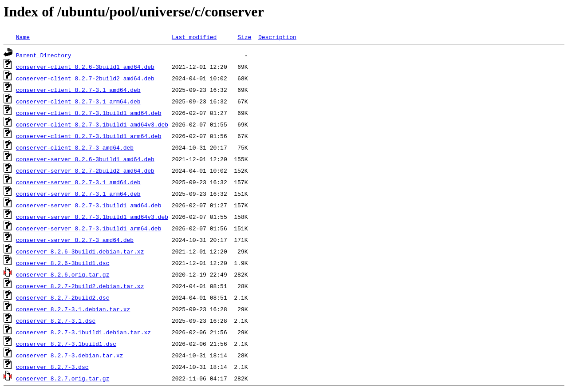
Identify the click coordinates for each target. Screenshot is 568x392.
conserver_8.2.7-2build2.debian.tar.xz (80, 286)
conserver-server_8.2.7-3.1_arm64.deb (78, 194)
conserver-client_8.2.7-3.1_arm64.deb (78, 101)
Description (277, 37)
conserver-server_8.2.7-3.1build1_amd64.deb (89, 205)
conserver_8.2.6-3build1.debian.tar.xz (80, 251)
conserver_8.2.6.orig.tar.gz (63, 274)
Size (244, 37)
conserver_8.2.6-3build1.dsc (63, 263)
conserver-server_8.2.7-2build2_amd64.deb (85, 170)
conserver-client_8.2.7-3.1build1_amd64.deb (89, 113)
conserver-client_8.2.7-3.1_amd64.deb (78, 90)
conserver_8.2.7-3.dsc (52, 367)
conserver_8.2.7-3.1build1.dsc (66, 344)
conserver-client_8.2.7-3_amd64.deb (75, 147)
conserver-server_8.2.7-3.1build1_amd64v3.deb (92, 217)
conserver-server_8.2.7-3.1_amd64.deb (78, 182)
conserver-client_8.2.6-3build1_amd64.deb (85, 67)
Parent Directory (44, 55)
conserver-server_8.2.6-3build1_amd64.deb (85, 159)
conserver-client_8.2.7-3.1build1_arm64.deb (89, 136)
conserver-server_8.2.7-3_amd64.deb (75, 240)
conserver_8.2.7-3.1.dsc (56, 321)
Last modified (194, 37)
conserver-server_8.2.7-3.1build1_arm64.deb (89, 228)
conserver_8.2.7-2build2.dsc (63, 297)
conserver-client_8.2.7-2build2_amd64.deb (85, 78)
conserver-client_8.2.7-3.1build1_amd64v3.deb (92, 124)
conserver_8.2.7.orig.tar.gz (63, 378)
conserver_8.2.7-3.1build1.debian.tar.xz (83, 332)
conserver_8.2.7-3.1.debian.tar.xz (73, 309)
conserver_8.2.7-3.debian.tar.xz (70, 355)
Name (23, 37)
